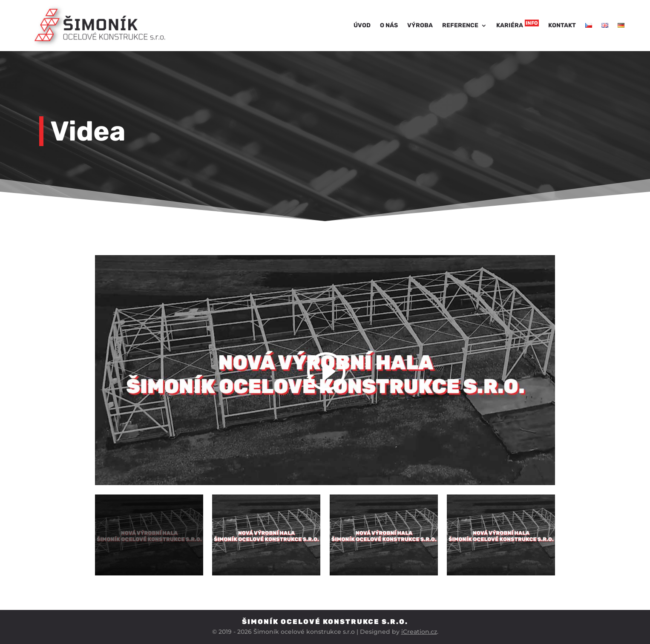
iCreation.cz (419, 632)
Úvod (362, 25)
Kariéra (518, 24)
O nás (389, 25)
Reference (460, 25)
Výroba (420, 25)
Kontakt (562, 25)
